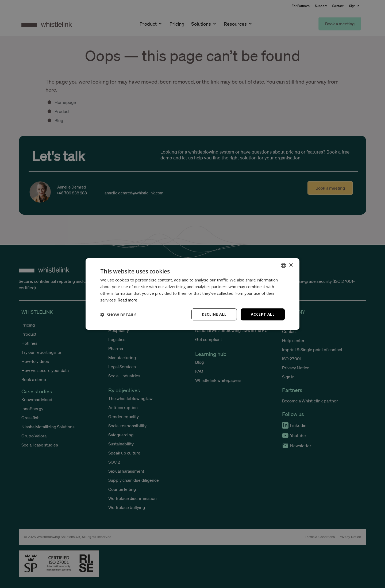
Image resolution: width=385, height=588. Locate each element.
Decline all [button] (214, 314)
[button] (118, 315)
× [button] (291, 265)
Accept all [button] (263, 314)
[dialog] (192, 294)
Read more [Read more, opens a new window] (127, 300)
